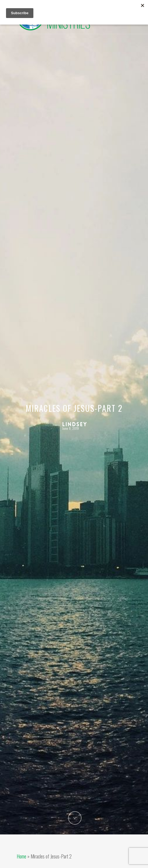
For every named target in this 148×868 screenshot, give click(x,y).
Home (21, 856)
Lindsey (75, 424)
